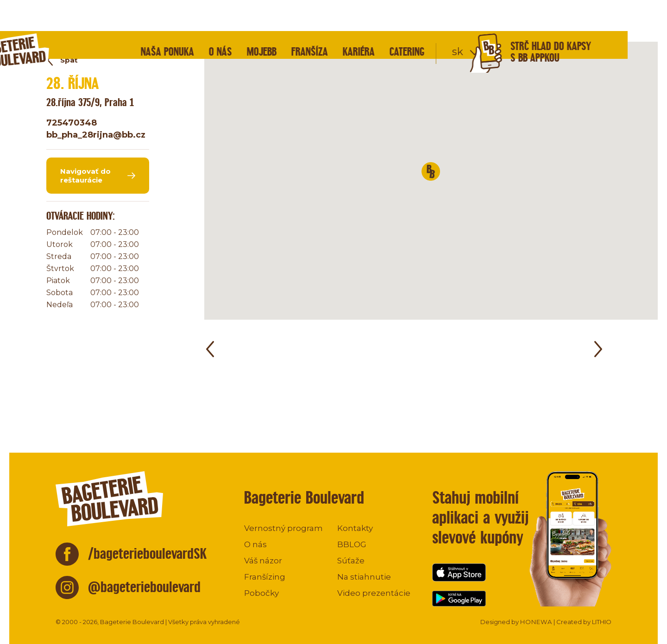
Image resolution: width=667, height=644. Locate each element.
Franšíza (349, 21)
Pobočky (261, 593)
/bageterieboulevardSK (148, 553)
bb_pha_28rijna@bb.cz (96, 135)
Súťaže (351, 561)
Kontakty (355, 528)
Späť (69, 60)
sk (497, 21)
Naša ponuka (207, 21)
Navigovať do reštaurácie (85, 176)
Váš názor (263, 561)
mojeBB (301, 21)
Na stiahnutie (364, 577)
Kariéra (398, 21)
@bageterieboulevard (144, 587)
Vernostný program (283, 528)
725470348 (72, 123)
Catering (447, 21)
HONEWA (536, 622)
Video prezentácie (374, 593)
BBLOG (352, 544)
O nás (260, 21)
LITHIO (602, 622)
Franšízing (265, 577)
